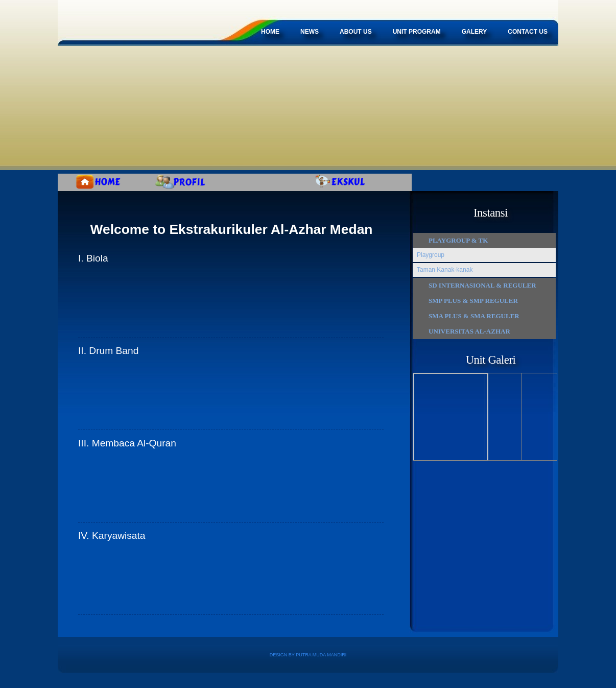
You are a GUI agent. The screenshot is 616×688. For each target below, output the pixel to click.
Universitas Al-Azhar (469, 331)
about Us (356, 32)
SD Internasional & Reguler (482, 285)
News (310, 32)
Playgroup (431, 255)
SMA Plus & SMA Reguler (474, 316)
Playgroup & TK (458, 240)
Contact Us (528, 32)
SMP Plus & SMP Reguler (473, 301)
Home (270, 32)
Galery (475, 32)
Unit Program (417, 32)
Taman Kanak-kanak (445, 270)
